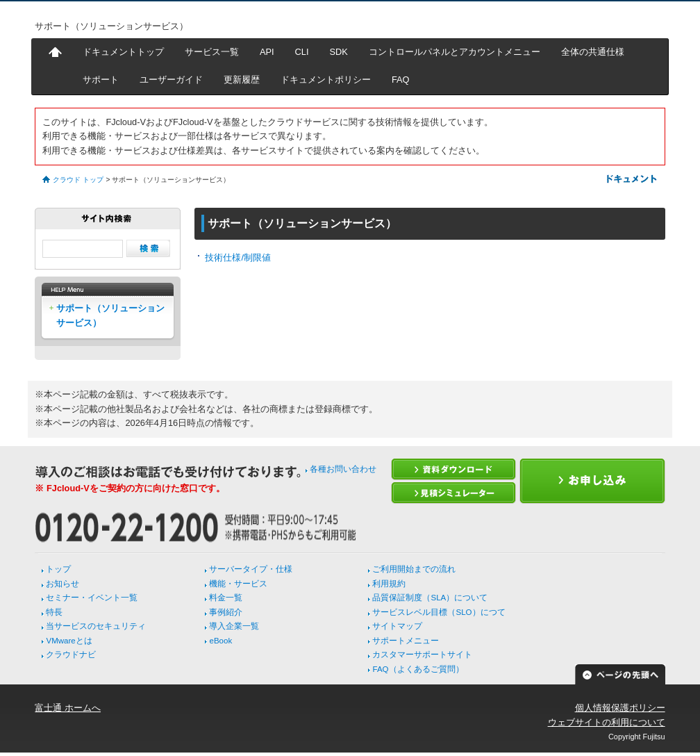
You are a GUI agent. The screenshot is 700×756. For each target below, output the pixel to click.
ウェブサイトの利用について (607, 722)
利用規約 (389, 584)
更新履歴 (242, 80)
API (267, 52)
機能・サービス (238, 584)
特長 (54, 612)
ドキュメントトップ (123, 52)
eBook (220, 641)
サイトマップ (397, 626)
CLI (302, 52)
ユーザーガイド (171, 80)
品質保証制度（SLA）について (430, 598)
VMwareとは (69, 641)
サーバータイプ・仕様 (251, 569)
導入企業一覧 (234, 626)
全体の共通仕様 (593, 52)
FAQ (401, 80)
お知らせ (62, 584)
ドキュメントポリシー (326, 80)
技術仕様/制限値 (238, 257)
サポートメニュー (406, 641)
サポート (101, 80)
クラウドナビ (71, 655)
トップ (58, 569)
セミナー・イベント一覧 (92, 598)
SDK (339, 52)
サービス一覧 (212, 52)
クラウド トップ (78, 180)
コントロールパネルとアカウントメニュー (455, 52)
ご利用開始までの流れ (414, 569)
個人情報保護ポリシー (620, 708)
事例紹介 (226, 612)
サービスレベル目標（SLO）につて (439, 612)
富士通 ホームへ (68, 708)
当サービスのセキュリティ (96, 626)
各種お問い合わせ (343, 469)
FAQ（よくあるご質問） (418, 669)
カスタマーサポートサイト (422, 655)
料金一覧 (226, 598)
